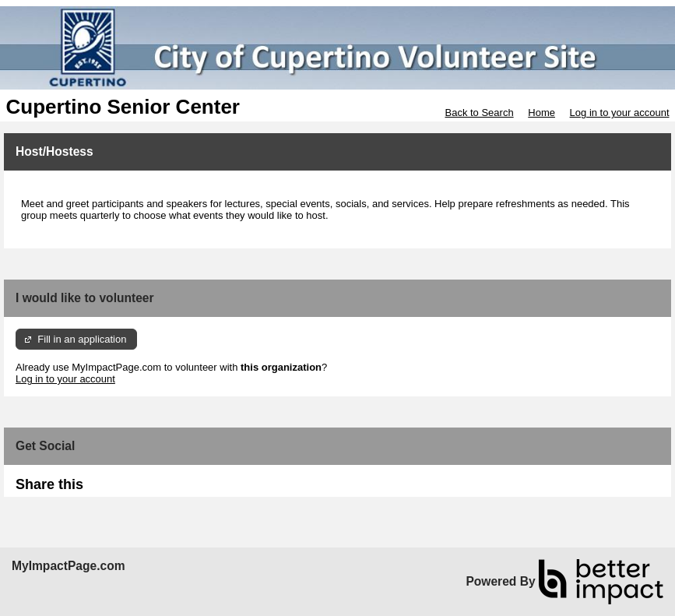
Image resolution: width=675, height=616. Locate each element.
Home (541, 113)
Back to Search (479, 113)
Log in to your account (620, 113)
